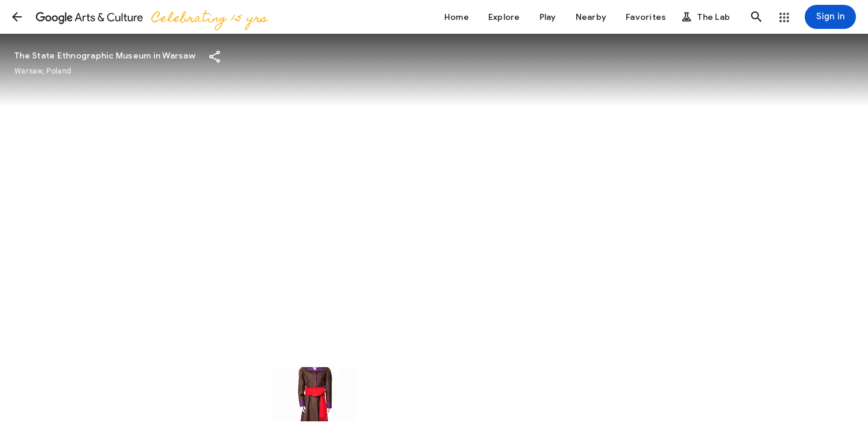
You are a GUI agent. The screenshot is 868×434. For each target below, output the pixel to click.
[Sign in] (830, 17)
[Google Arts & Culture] (151, 17)
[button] (17, 17)
